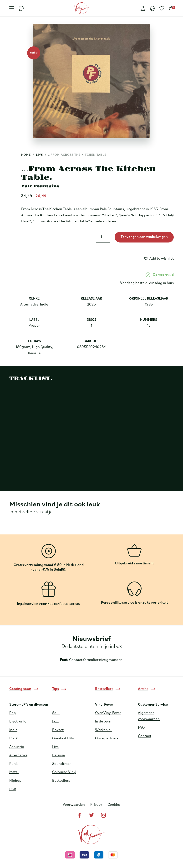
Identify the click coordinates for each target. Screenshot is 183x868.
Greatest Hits (63, 738)
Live (55, 747)
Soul (56, 713)
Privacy (96, 805)
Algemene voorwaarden (149, 716)
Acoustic (17, 747)
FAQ (141, 728)
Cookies (114, 805)
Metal (14, 772)
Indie (13, 730)
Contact (145, 736)
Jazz (56, 722)
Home (26, 155)
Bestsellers (61, 781)
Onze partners (107, 738)
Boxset (58, 730)
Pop (13, 713)
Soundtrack (62, 764)
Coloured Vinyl (64, 772)
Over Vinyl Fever (108, 713)
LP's (39, 155)
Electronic (18, 722)
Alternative (18, 755)
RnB (13, 789)
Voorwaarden (74, 805)
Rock (13, 738)
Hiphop (15, 781)
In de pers (103, 722)
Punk (13, 764)
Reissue (58, 755)
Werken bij (104, 730)
